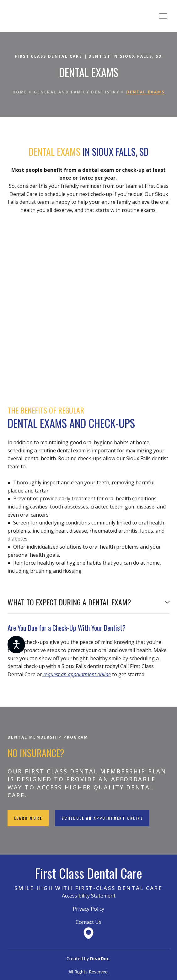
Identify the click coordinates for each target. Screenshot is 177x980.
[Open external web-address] (88, 933)
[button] (88, 602)
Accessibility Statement (89, 896)
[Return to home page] (56, 16)
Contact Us (88, 922)
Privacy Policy (88, 909)
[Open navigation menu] (163, 16)
